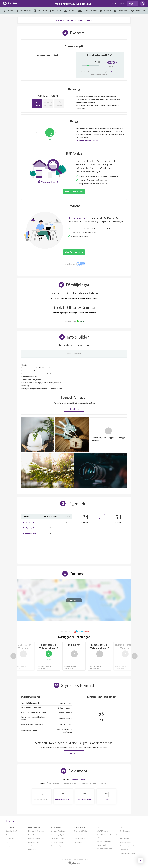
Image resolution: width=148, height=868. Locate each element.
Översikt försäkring (58, 831)
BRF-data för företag (104, 841)
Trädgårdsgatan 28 (31, 528)
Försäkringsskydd (58, 835)
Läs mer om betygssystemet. (87, 140)
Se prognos (115, 72)
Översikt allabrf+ (12, 831)
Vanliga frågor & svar (104, 849)
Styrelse (83, 780)
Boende (75, 780)
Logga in (133, 3)
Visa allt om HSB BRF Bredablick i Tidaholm (74, 20)
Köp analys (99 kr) (74, 192)
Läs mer (74, 753)
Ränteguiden (79, 835)
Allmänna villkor (125, 842)
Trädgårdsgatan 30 (31, 533)
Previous (13, 656)
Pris (7, 842)
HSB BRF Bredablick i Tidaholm (74, 3)
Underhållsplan (34, 842)
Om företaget (125, 831)
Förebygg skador (57, 842)
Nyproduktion (79, 842)
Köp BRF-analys (102, 831)
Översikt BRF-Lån (80, 831)
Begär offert (33, 850)
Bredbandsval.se (77, 218)
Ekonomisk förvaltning (36, 831)
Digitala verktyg (34, 838)
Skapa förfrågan (57, 846)
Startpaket (9, 846)
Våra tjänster (117, 3)
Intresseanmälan (80, 846)
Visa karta (74, 600)
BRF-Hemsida (10, 838)
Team (122, 835)
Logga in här (74, 409)
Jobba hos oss (125, 838)
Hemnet (8, 835)
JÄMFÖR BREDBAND (74, 252)
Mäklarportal (101, 845)
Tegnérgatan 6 (29, 522)
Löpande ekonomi (35, 835)
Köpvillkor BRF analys (127, 853)
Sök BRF (11, 821)
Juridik (31, 846)
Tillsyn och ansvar (58, 838)
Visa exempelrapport (50, 182)
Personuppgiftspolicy (127, 846)
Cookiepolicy (124, 850)
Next (135, 656)
